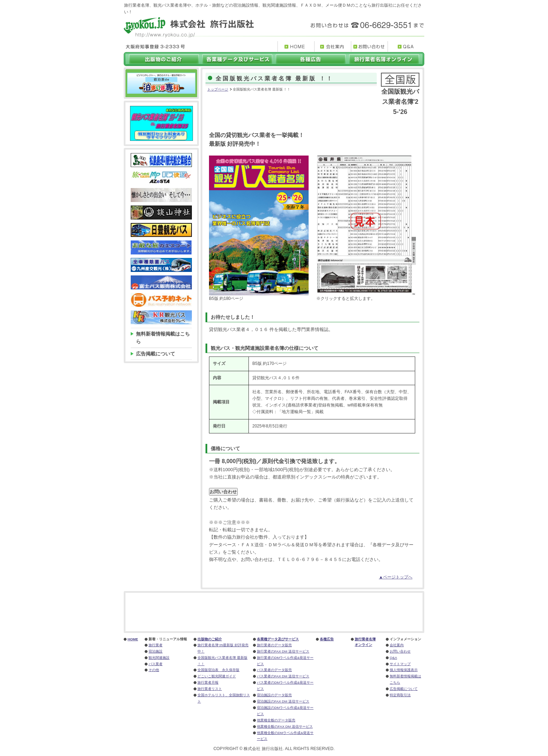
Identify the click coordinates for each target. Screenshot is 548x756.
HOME (133, 639)
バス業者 (156, 664)
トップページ (218, 89)
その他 (154, 670)
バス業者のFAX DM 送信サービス (283, 676)
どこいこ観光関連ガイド (217, 676)
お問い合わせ (400, 651)
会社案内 (397, 645)
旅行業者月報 (208, 682)
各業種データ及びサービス (278, 639)
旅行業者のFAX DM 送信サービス (283, 651)
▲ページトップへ (396, 577)
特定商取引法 (400, 695)
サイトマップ (400, 664)
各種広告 (327, 639)
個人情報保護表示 (404, 670)
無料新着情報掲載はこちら (163, 338)
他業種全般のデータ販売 (276, 720)
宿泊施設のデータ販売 (274, 695)
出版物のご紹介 (210, 639)
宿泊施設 (156, 651)
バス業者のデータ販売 (274, 670)
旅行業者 (156, 645)
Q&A (393, 658)
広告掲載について (156, 354)
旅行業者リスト (210, 689)
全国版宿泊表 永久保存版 (218, 670)
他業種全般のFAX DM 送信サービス (285, 726)
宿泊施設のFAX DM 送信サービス (283, 701)
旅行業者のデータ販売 (274, 645)
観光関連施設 (159, 658)
